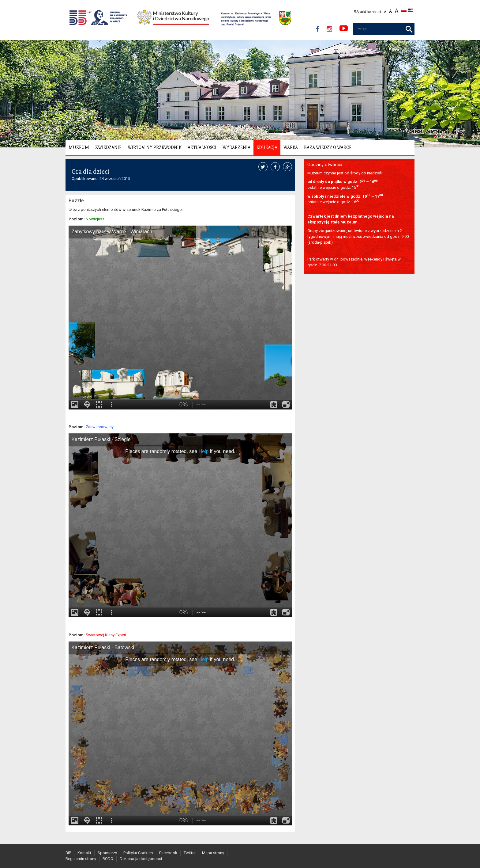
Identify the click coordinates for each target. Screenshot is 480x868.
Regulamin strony (81, 859)
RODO (108, 859)
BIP (68, 853)
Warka (291, 147)
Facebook (168, 853)
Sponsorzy (107, 853)
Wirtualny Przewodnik (155, 147)
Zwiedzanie (108, 147)
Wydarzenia (236, 147)
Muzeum (79, 147)
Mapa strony (213, 853)
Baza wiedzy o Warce (328, 147)
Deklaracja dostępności (141, 859)
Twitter (190, 853)
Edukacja (267, 147)
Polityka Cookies (138, 853)
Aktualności (202, 147)
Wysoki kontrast (368, 12)
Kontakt (84, 853)
